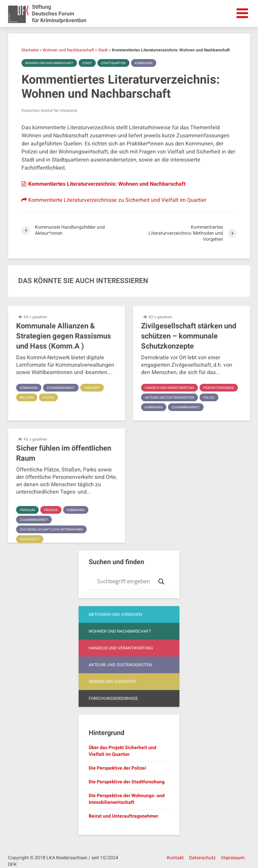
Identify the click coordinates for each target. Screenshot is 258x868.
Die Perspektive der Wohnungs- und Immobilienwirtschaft (127, 799)
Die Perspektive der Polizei (117, 768)
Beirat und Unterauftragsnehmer (123, 816)
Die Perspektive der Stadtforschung (127, 782)
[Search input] (126, 582)
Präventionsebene (161, 398)
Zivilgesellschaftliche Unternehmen (53, 530)
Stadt (103, 50)
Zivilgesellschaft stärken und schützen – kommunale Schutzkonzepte (189, 336)
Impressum (233, 858)
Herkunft (96, 388)
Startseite (30, 50)
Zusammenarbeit (63, 388)
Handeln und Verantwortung (171, 388)
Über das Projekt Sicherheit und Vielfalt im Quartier (122, 751)
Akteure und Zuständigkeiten (171, 407)
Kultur (49, 398)
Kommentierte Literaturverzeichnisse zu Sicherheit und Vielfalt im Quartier (114, 200)
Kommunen (150, 63)
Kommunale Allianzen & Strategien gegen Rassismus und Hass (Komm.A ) (63, 336)
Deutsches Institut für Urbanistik (51, 110)
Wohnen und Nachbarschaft (68, 50)
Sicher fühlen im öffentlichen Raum (64, 453)
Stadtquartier (118, 63)
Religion (27, 398)
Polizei (212, 407)
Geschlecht (31, 539)
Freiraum (28, 510)
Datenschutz (202, 858)
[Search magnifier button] (161, 582)
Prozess (53, 510)
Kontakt (175, 858)
